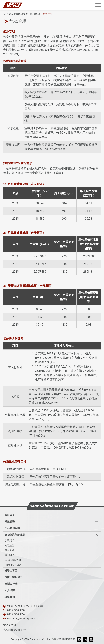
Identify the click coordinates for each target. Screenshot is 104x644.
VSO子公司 (10, 625)
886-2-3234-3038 (16, 610)
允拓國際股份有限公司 (15, 630)
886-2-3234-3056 (16, 614)
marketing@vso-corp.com (21, 618)
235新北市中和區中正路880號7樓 (25, 606)
